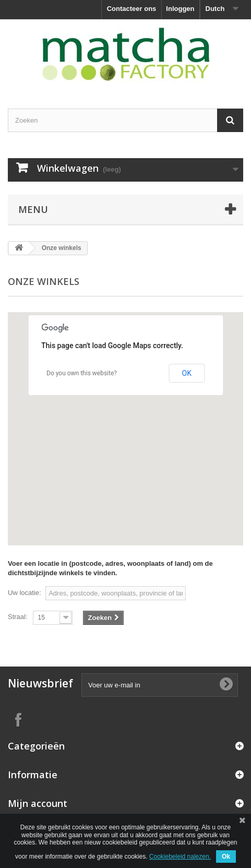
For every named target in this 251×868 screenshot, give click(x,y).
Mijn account (38, 803)
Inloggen (180, 9)
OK (187, 373)
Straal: (18, 617)
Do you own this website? (82, 373)
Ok (226, 857)
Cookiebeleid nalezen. (180, 857)
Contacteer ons (132, 9)
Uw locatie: (25, 593)
